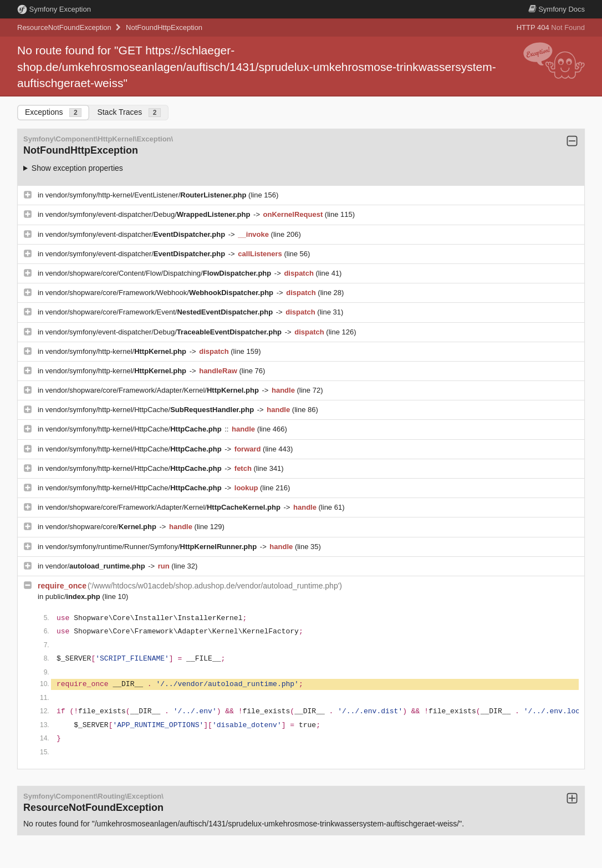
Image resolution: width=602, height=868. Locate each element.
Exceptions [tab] (53, 112)
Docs (557, 9)
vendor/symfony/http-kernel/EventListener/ (147, 195)
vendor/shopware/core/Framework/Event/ (160, 312)
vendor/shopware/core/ (102, 527)
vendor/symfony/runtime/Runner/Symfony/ (152, 547)
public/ (74, 597)
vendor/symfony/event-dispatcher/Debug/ (149, 214)
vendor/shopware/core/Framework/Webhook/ (160, 293)
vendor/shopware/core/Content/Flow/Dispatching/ (159, 273)
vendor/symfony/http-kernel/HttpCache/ (151, 410)
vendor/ (96, 566)
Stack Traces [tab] (129, 112)
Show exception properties (77, 168)
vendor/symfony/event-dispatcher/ (136, 234)
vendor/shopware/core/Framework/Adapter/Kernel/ (153, 390)
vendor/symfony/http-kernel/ (117, 351)
